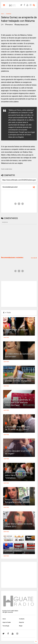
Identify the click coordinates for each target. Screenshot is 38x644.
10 (6, 545)
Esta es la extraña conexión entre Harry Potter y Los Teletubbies (17, 475)
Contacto (22, 619)
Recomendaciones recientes (12, 258)
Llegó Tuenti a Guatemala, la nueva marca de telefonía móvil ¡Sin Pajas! (18, 402)
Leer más (6, 337)
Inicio (2, 14)
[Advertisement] (16, 240)
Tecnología (6, 626)
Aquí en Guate (7, 622)
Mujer (21, 626)
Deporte (21, 622)
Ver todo (34, 258)
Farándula (9, 14)
